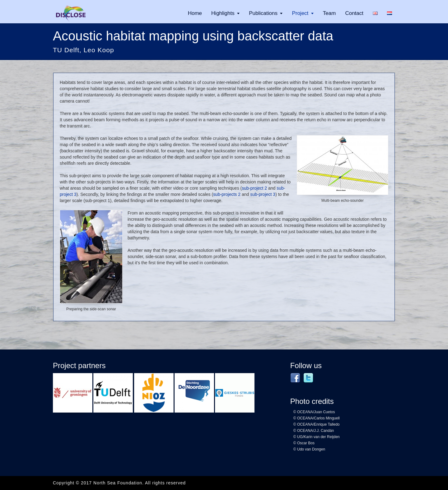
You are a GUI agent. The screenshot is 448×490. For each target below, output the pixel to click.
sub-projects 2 (227, 194)
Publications (263, 13)
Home (195, 13)
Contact (354, 13)
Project (300, 13)
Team (329, 13)
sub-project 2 (254, 188)
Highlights (223, 13)
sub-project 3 (263, 194)
